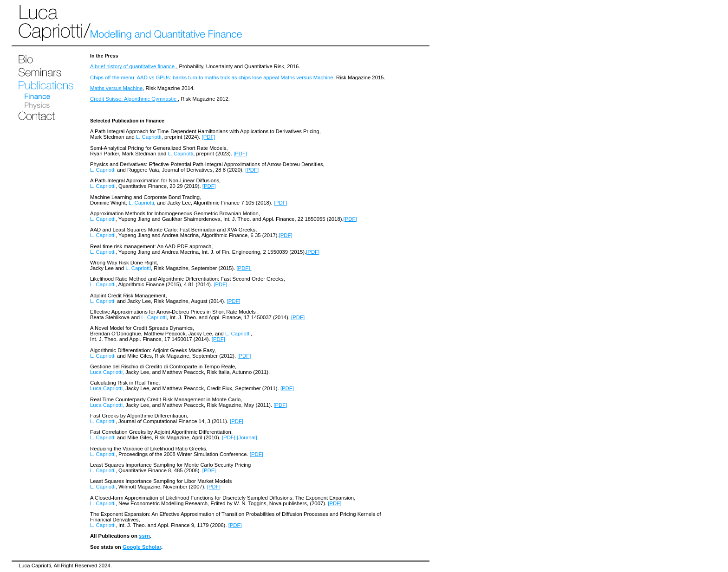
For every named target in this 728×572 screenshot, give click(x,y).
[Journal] (247, 437)
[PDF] (209, 137)
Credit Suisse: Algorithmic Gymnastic (134, 99)
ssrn (144, 536)
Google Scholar (142, 547)
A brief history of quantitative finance (133, 66)
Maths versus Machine (116, 88)
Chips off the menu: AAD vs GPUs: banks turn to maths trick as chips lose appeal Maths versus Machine (212, 77)
